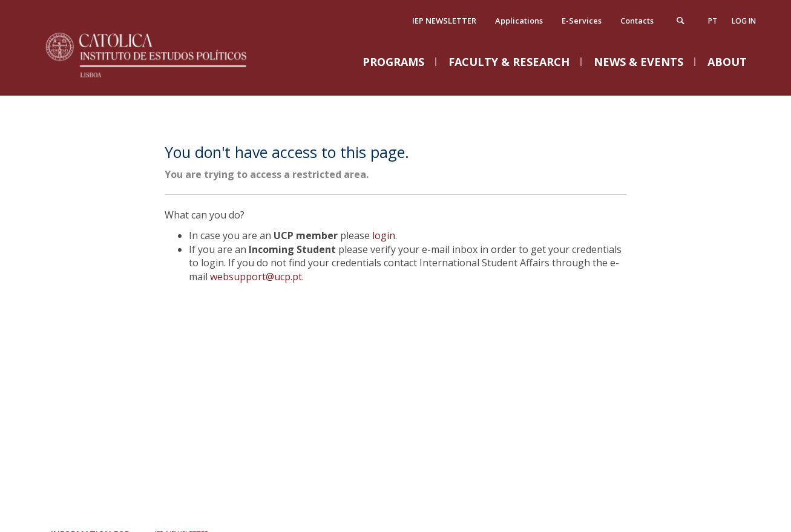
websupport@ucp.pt (256, 277)
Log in (744, 21)
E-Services (582, 21)
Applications (519, 21)
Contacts (637, 21)
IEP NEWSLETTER (444, 21)
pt (713, 21)
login (384, 235)
